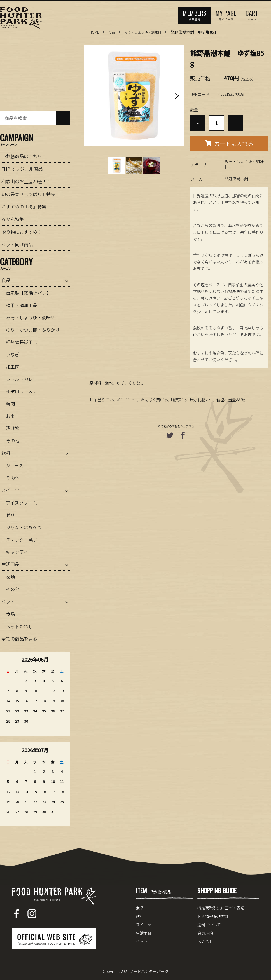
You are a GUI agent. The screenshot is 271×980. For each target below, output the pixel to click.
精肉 (10, 404)
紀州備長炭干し (22, 342)
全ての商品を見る (19, 639)
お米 (10, 416)
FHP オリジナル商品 (22, 169)
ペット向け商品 (17, 244)
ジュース (15, 465)
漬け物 (13, 428)
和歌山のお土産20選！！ (26, 181)
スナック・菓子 (22, 540)
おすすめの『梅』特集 (24, 207)
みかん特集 (13, 219)
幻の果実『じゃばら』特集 (28, 194)
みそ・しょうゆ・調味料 (148, 32)
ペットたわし (19, 626)
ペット (8, 601)
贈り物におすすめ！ (22, 232)
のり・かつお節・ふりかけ (33, 330)
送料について (209, 925)
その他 (13, 440)
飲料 (6, 453)
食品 (113, 32)
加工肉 (13, 367)
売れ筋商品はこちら (22, 156)
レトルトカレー (22, 379)
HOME (95, 32)
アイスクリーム (21, 503)
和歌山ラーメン (21, 391)
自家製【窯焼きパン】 (28, 293)
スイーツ (10, 490)
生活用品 (10, 564)
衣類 (10, 577)
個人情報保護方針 (213, 916)
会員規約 (205, 933)
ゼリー (13, 515)
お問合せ (205, 941)
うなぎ (13, 354)
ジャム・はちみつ (24, 527)
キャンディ (17, 552)
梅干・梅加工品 (22, 305)
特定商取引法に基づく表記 (221, 908)
